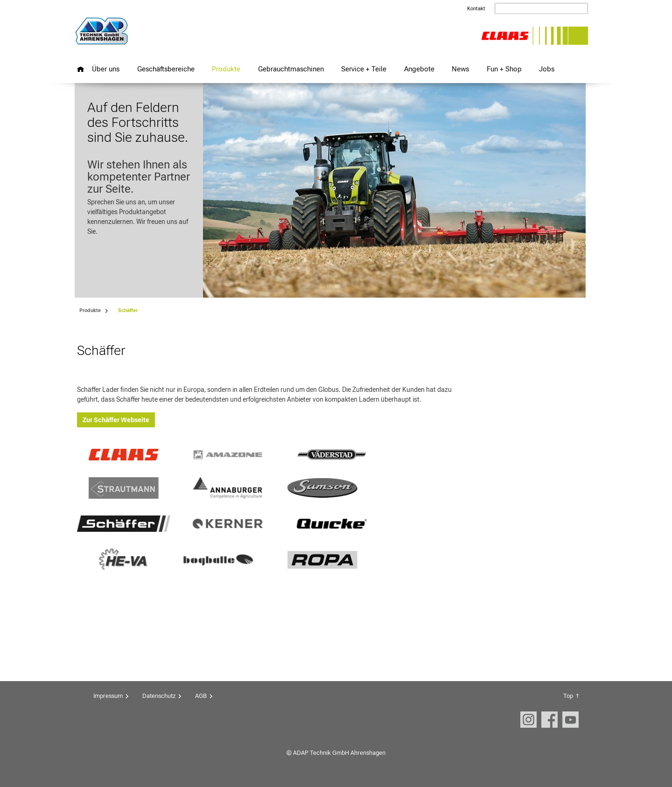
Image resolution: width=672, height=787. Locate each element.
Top (568, 696)
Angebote (419, 69)
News (460, 69)
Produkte (226, 69)
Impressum (108, 696)
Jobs (547, 69)
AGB (201, 696)
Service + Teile (364, 69)
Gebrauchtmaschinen (291, 69)
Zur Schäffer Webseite (116, 420)
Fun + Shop (504, 69)
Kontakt (476, 9)
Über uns (106, 69)
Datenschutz (159, 696)
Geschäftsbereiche (166, 69)
